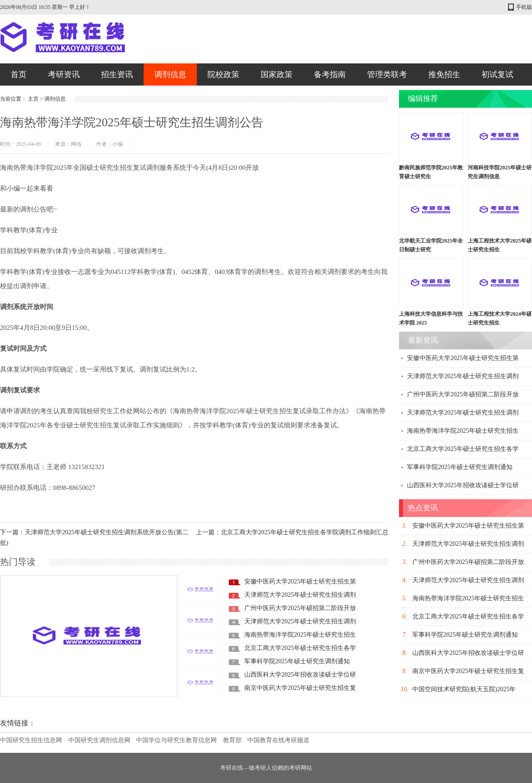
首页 (19, 74)
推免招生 (444, 74)
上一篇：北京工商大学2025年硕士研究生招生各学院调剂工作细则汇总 (292, 532)
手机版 (524, 7)
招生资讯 (117, 74)
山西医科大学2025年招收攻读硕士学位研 (300, 675)
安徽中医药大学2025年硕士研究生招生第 (300, 581)
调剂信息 (170, 74)
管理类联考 (387, 74)
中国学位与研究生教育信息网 (176, 740)
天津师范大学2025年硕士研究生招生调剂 (300, 595)
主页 (33, 99)
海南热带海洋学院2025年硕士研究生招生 (300, 635)
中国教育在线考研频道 (278, 740)
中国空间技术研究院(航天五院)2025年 (464, 689)
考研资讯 (64, 74)
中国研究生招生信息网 (31, 740)
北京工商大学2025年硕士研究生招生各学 (300, 648)
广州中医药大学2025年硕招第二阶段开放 (300, 608)
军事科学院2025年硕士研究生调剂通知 (297, 661)
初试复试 (497, 74)
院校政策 (223, 74)
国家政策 (277, 74)
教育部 (232, 740)
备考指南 (330, 74)
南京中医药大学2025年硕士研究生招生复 (300, 688)
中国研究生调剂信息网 (99, 740)
